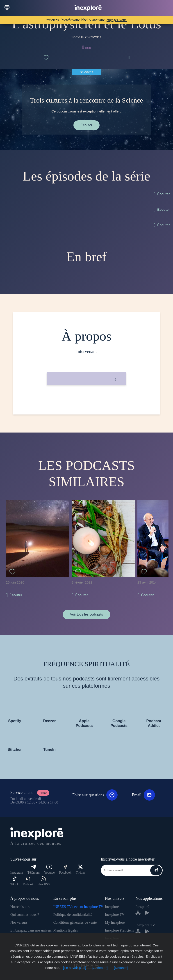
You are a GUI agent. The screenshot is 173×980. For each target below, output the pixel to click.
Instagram (17, 873)
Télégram (34, 869)
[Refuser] (121, 968)
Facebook (65, 869)
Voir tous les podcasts (86, 614)
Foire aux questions (95, 795)
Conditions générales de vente (75, 922)
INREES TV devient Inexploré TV (78, 907)
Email (143, 795)
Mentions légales (66, 930)
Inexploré (112, 907)
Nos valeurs (19, 922)
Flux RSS (43, 881)
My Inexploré (115, 922)
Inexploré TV (115, 915)
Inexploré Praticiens (119, 930)
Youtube (49, 869)
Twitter (80, 869)
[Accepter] (100, 968)
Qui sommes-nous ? (25, 915)
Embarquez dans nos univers (31, 930)
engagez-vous (117, 20)
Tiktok (15, 881)
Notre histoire (20, 907)
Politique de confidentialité (73, 915)
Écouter (86, 125)
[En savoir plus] (74, 968)
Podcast (28, 881)
